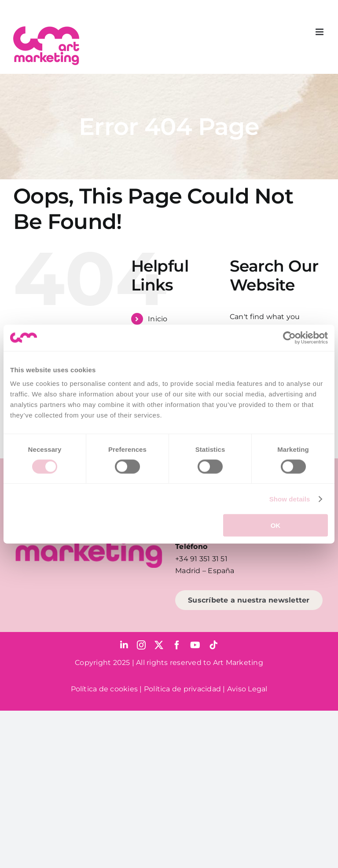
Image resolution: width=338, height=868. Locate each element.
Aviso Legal (247, 689)
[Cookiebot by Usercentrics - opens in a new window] (289, 338)
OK (276, 525)
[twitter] (159, 645)
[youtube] (195, 645)
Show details (290, 499)
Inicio (158, 319)
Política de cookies (105, 689)
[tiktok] (213, 645)
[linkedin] (124, 645)
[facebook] (177, 645)
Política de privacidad (182, 689)
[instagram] (141, 645)
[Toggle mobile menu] (320, 32)
